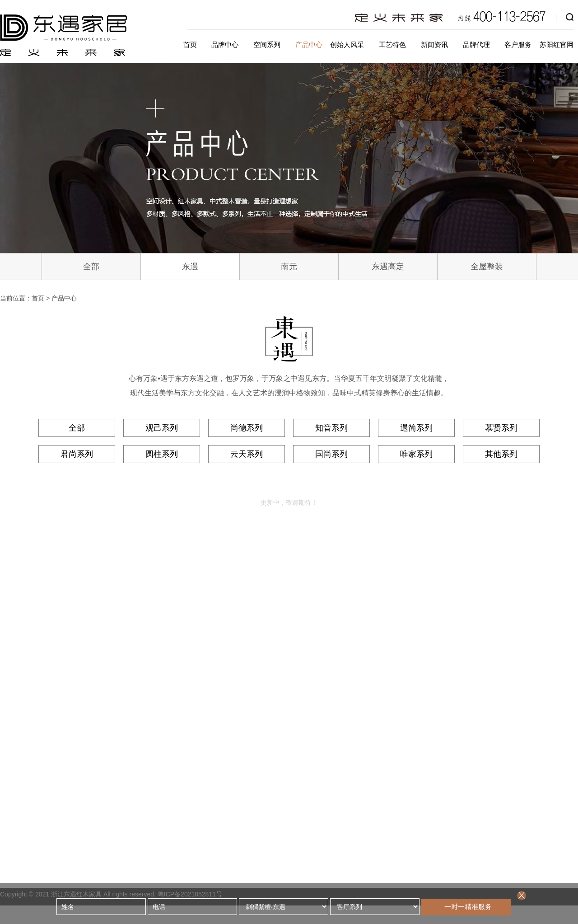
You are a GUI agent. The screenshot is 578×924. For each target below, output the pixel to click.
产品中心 (309, 45)
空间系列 (267, 45)
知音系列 (331, 428)
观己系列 (162, 428)
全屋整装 (487, 267)
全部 (91, 267)
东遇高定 (388, 267)
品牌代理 (476, 45)
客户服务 (518, 45)
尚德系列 (247, 428)
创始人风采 (347, 45)
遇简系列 (416, 428)
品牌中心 (225, 45)
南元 (289, 267)
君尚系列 (77, 454)
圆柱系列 (162, 454)
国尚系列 (331, 454)
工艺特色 (392, 45)
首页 (190, 45)
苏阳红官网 (557, 45)
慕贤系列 (501, 428)
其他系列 (501, 454)
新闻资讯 (434, 45)
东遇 (190, 267)
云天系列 (247, 454)
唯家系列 (416, 454)
